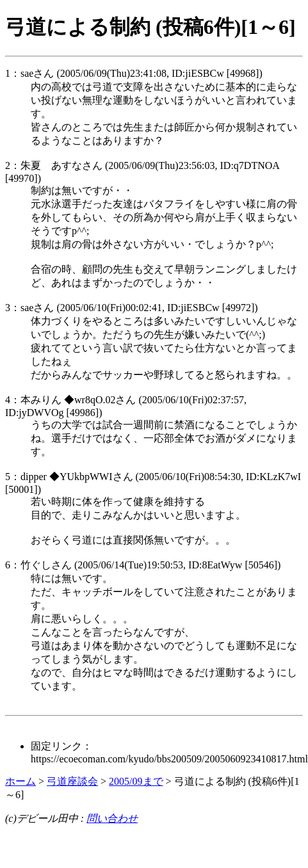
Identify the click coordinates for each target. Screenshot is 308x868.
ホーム (20, 781)
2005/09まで (136, 781)
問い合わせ (112, 818)
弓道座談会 (72, 781)
